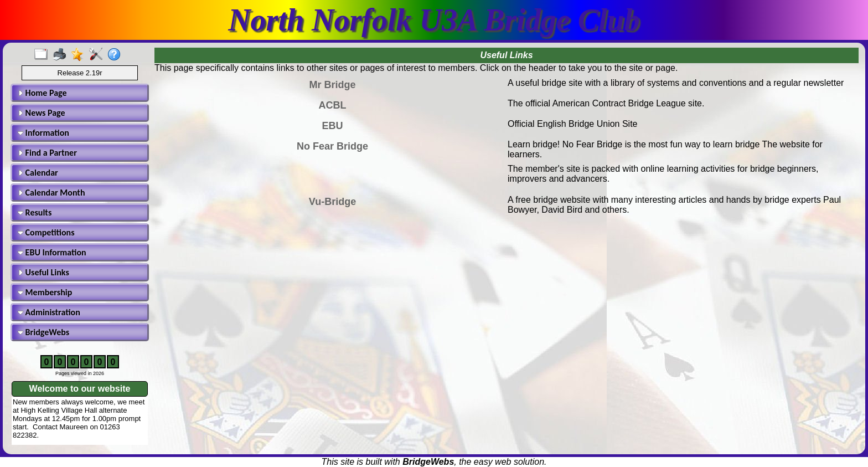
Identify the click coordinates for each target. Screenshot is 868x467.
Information (43, 133)
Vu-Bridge (332, 202)
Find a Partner (47, 153)
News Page (42, 113)
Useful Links (43, 272)
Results (35, 212)
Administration (49, 312)
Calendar (38, 173)
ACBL (333, 105)
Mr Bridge (332, 85)
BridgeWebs (43, 332)
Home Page (42, 93)
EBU (332, 126)
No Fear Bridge (332, 146)
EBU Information (52, 252)
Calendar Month (51, 193)
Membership (45, 292)
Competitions (46, 232)
